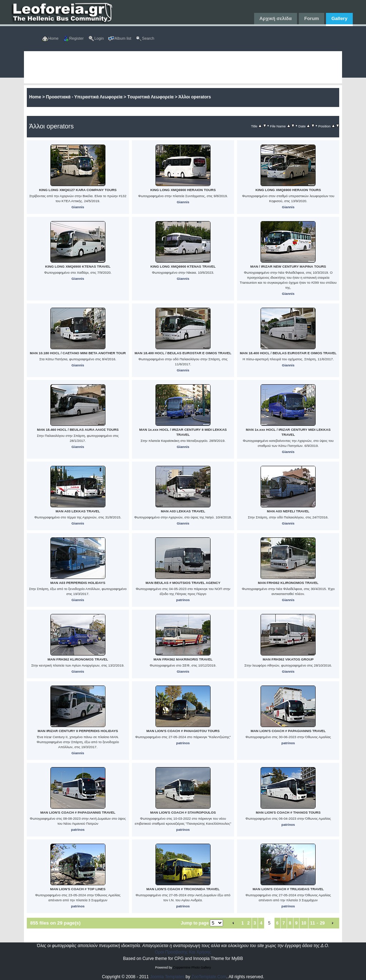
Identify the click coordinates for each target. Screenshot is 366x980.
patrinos (183, 600)
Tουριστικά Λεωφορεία (150, 97)
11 (313, 923)
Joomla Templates (167, 977)
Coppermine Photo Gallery (192, 967)
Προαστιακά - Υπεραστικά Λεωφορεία (84, 97)
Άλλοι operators (195, 97)
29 (322, 923)
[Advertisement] (183, 67)
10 (304, 923)
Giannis (78, 207)
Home (35, 97)
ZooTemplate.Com (209, 977)
